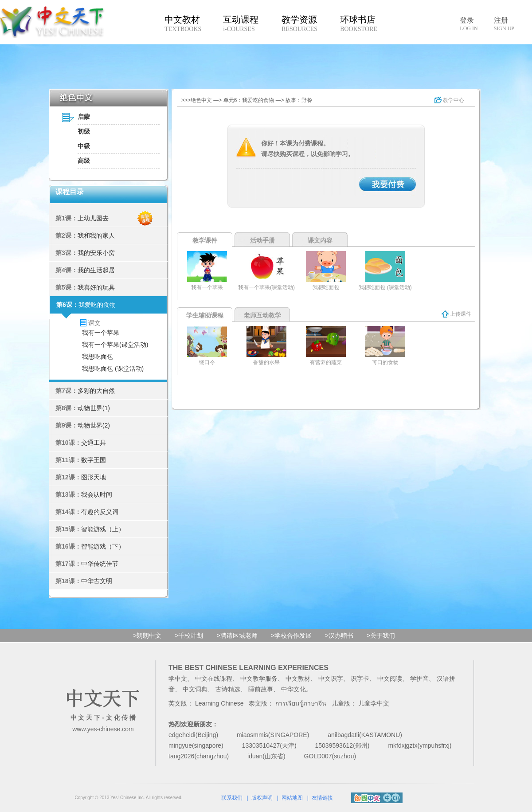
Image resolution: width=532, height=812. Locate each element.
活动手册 (262, 240)
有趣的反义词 (100, 512)
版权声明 (262, 798)
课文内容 (320, 240)
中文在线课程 (214, 679)
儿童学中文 (374, 703)
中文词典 (195, 689)
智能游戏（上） (103, 529)
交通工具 (94, 443)
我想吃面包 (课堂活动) (113, 369)
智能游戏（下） (103, 546)
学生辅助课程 (205, 315)
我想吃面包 (98, 357)
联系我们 (232, 798)
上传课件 (456, 314)
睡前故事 (261, 689)
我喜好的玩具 (96, 287)
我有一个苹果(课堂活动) (115, 345)
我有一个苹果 (101, 333)
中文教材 (298, 679)
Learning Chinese (219, 703)
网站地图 (292, 798)
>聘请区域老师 (237, 635)
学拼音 (419, 679)
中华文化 (293, 689)
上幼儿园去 (93, 218)
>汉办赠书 (339, 635)
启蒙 (84, 117)
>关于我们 (381, 635)
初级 (84, 131)
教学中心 (449, 100)
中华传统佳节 (100, 564)
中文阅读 (390, 679)
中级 (84, 146)
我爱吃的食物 (97, 305)
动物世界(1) (94, 408)
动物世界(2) (94, 425)
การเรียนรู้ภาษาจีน (301, 703)
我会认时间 (97, 494)
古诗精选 (228, 689)
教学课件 (205, 240)
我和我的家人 (96, 235)
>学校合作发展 (291, 635)
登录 (469, 24)
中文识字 (331, 679)
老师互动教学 (262, 315)
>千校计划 (189, 635)
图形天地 (94, 477)
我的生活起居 (96, 270)
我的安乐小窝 (96, 253)
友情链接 (322, 798)
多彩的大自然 (96, 391)
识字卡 (360, 679)
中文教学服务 (259, 679)
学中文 (178, 679)
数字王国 (94, 460)
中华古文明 (97, 581)
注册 (504, 24)
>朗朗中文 (147, 635)
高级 (84, 161)
